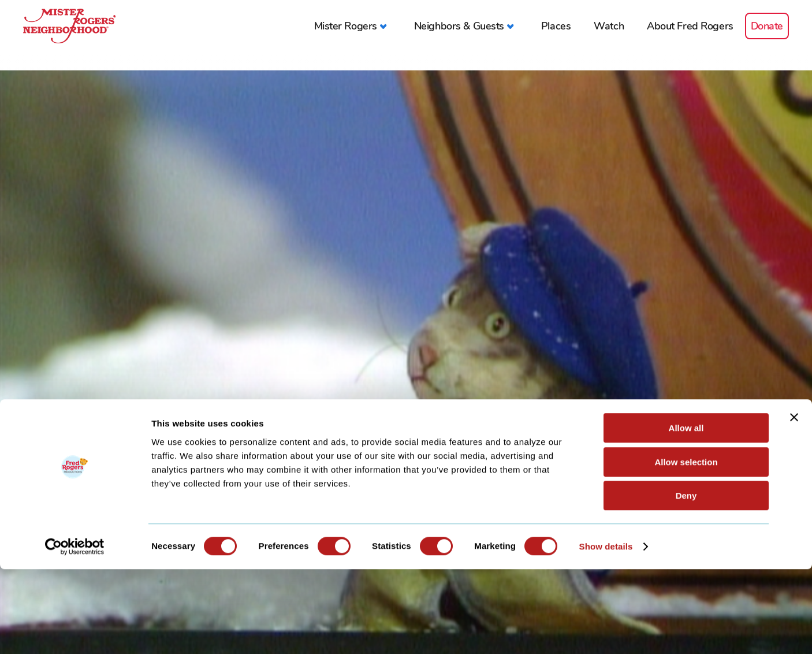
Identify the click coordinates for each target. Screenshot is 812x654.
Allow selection (686, 547)
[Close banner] (794, 502)
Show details (606, 631)
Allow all (686, 513)
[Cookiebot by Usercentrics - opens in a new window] (75, 631)
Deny (686, 580)
